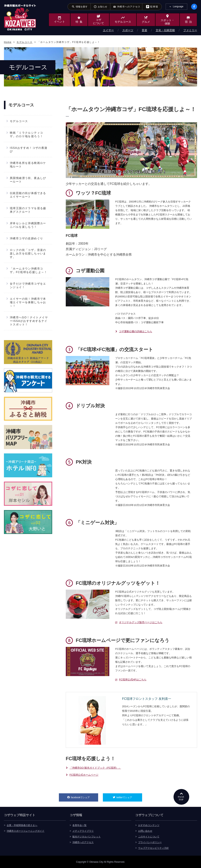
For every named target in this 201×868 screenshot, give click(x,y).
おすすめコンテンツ (149, 825)
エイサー (108, 30)
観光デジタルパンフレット (87, 836)
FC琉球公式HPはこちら (133, 680)
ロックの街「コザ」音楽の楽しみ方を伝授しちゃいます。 (28, 253)
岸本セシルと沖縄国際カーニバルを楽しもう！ (28, 225)
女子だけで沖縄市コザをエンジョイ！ (28, 285)
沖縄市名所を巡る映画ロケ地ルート (28, 165)
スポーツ (128, 30)
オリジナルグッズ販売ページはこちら (141, 622)
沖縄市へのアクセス (83, 842)
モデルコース (19, 121)
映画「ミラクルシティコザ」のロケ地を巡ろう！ (26, 134)
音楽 (144, 30)
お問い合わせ (145, 831)
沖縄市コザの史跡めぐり (26, 238)
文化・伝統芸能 (165, 30)
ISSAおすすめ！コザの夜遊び (29, 150)
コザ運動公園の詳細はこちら (136, 331)
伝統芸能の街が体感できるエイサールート (28, 195)
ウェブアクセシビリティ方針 (153, 848)
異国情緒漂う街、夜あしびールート (28, 180)
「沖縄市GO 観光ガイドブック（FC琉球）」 (95, 768)
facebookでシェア (85, 796)
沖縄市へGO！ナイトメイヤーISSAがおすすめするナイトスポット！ (29, 321)
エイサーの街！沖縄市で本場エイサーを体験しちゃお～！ (28, 302)
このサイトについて (149, 836)
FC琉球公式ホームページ (84, 775)
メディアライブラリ (83, 831)
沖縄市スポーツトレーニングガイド (26, 831)
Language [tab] (178, 6)
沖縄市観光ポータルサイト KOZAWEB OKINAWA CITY (20, 17)
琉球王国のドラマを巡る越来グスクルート (28, 210)
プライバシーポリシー (150, 842)
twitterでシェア (129, 796)
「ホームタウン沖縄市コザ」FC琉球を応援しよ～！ (29, 270)
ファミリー (190, 30)
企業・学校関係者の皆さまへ (22, 825)
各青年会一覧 (79, 825)
